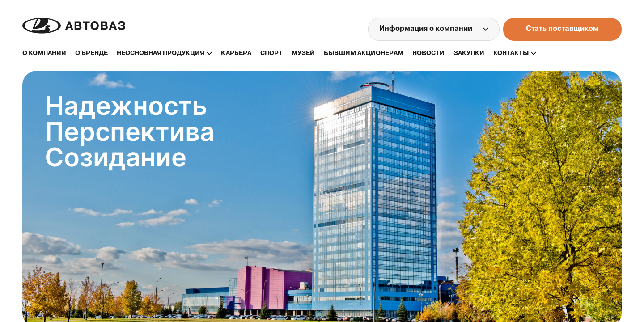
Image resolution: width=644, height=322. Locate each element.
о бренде (91, 53)
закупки (469, 53)
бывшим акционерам (364, 53)
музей (303, 53)
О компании (44, 53)
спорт (271, 53)
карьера (236, 53)
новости (428, 53)
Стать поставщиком (562, 29)
